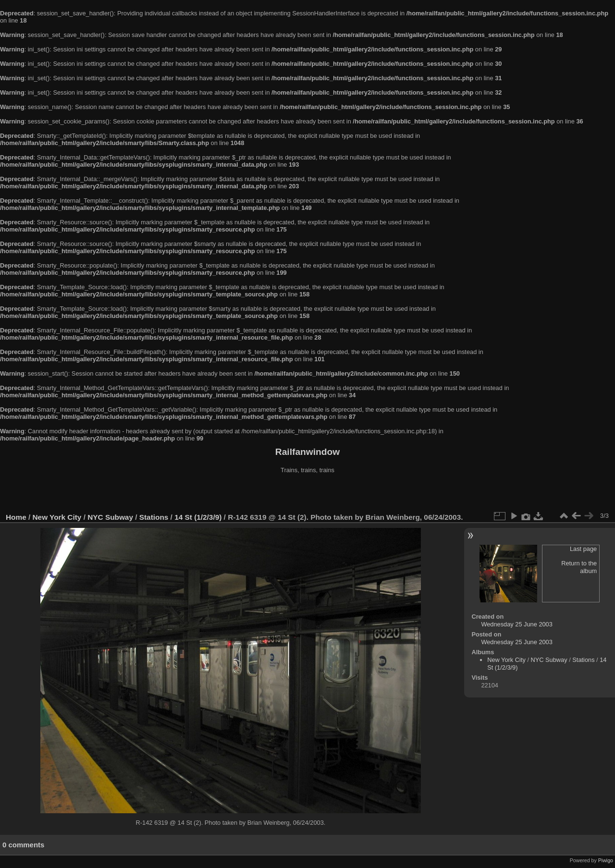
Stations (154, 517)
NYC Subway (110, 517)
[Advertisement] (307, 494)
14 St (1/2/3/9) (198, 517)
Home (16, 517)
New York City (57, 517)
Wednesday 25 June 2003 (517, 624)
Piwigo (606, 860)
